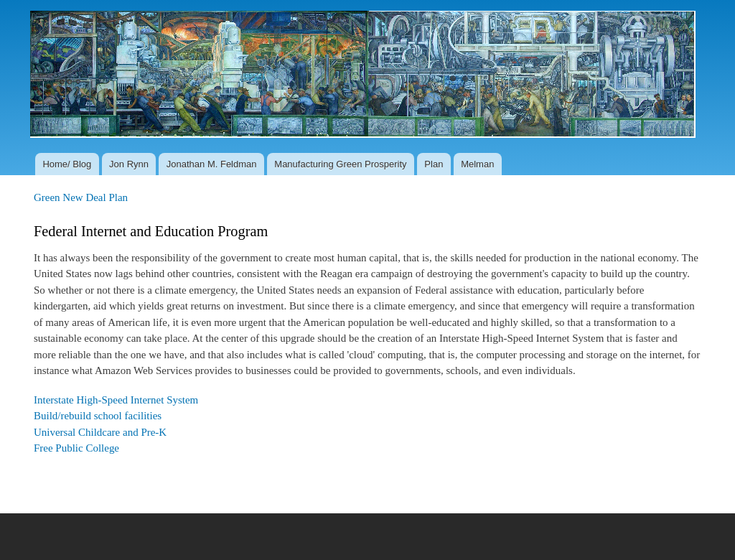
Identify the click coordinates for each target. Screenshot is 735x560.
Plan (434, 164)
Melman (477, 164)
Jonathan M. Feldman (212, 164)
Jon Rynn (129, 164)
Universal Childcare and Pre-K (100, 432)
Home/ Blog (67, 164)
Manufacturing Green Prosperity (340, 164)
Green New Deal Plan (81, 197)
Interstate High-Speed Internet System (116, 400)
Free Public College (76, 448)
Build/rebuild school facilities (98, 416)
